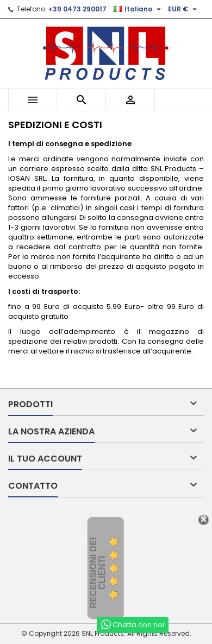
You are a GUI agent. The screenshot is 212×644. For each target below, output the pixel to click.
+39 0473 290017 (77, 9)
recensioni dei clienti (98, 573)
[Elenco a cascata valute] (184, 9)
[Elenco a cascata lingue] (139, 9)
